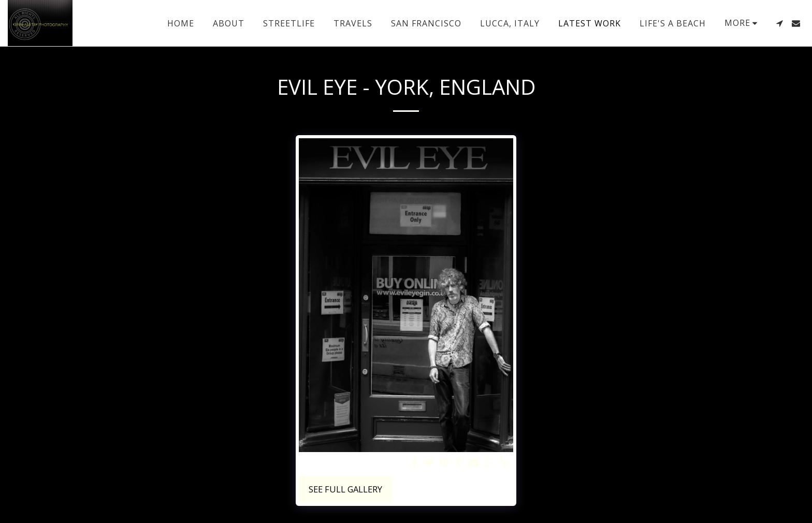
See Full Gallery (345, 489)
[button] (779, 23)
